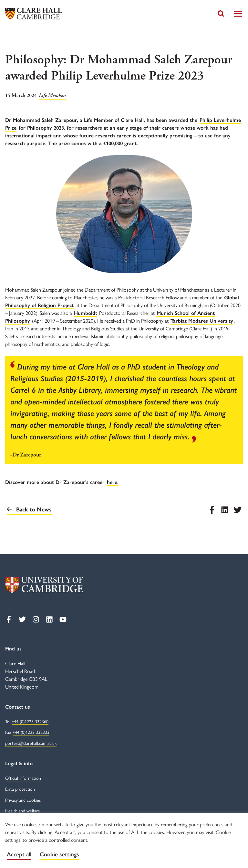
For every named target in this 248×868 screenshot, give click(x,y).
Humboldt (86, 313)
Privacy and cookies (23, 800)
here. (113, 482)
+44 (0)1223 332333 (31, 732)
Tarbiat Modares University (202, 321)
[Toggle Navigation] (238, 14)
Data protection (20, 789)
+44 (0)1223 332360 (30, 722)
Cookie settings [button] (59, 854)
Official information (23, 778)
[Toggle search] (221, 14)
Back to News (29, 509)
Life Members (53, 96)
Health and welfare (23, 811)
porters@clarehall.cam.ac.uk (31, 743)
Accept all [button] (19, 854)
